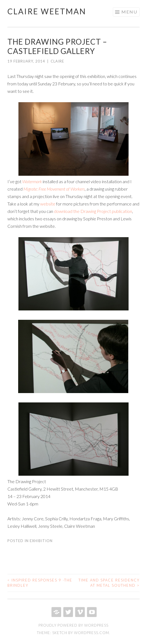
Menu (129, 12)
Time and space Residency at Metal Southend (109, 583)
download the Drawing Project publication (93, 211)
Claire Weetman (47, 11)
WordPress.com (92, 633)
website (48, 204)
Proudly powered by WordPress (73, 625)
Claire (57, 61)
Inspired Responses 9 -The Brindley (40, 583)
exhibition (41, 541)
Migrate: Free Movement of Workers (54, 189)
